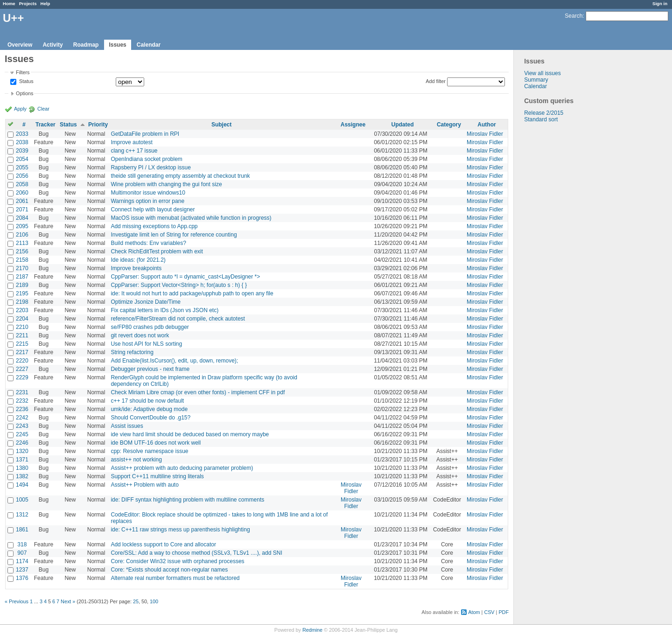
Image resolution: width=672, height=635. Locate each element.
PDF (504, 612)
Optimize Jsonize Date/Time (146, 302)
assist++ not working (136, 460)
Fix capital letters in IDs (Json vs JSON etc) (164, 310)
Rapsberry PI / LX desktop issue (150, 167)
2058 (22, 184)
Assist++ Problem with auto (144, 485)
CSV (489, 612)
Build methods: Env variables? (148, 243)
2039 (22, 151)
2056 (22, 176)
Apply (20, 109)
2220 (22, 361)
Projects (28, 3)
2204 (22, 319)
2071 (22, 209)
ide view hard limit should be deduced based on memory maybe (190, 434)
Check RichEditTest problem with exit (157, 251)
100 (154, 601)
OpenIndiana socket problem (146, 159)
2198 (22, 302)
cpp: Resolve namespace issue (149, 451)
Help (45, 3)
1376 (22, 578)
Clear (43, 109)
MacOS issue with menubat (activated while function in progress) (191, 218)
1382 (22, 476)
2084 (22, 218)
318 (22, 544)
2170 (22, 268)
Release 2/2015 (544, 113)
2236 (22, 409)
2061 (22, 201)
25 (136, 601)
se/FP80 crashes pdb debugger (150, 327)
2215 (22, 344)
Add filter (436, 81)
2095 (22, 226)
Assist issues (127, 426)
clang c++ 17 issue (134, 151)
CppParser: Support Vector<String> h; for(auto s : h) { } (179, 285)
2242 (22, 418)
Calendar (149, 45)
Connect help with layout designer (153, 209)
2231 (22, 392)
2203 (22, 310)
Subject (221, 125)
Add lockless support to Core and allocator (163, 544)
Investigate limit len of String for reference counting (174, 235)
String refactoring (132, 352)
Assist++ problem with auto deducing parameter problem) (182, 468)
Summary (536, 80)
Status (26, 82)
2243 (22, 426)
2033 (22, 134)
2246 (22, 443)
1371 (22, 460)
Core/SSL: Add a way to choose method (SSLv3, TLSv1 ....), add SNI (196, 553)
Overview (20, 45)
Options (24, 93)
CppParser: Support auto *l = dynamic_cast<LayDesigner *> (185, 277)
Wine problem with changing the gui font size (166, 184)
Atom (474, 612)
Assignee (353, 125)
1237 (22, 570)
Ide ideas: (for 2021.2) (138, 260)
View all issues (542, 73)
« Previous (17, 601)
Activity (52, 45)
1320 (22, 451)
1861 (22, 530)
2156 (22, 251)
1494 (22, 485)
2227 (22, 369)
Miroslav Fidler (485, 134)
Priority (98, 125)
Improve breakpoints (136, 268)
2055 (22, 167)
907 (22, 553)
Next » (68, 601)
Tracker (45, 125)
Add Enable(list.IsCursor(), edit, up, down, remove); (174, 361)
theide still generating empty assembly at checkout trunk (180, 176)
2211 (22, 335)
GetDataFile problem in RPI (145, 134)
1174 (22, 561)
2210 (22, 327)
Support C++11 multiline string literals (157, 476)
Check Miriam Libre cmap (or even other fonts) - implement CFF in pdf (198, 392)
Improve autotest (131, 142)
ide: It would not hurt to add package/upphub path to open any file (192, 293)
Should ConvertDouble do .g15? (150, 418)
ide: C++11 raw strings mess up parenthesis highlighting (180, 530)
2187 (22, 277)
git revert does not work (140, 335)
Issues (117, 45)
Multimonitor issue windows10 (148, 193)
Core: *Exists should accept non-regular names (169, 570)
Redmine (312, 630)
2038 (22, 142)
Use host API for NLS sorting (146, 344)
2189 (22, 285)
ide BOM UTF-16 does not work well (156, 443)
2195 (22, 293)
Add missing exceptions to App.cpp (154, 226)
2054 (22, 159)
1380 (22, 468)
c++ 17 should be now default (147, 401)
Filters (23, 72)
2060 (22, 193)
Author (486, 125)
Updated (403, 125)
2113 (22, 243)
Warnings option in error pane (147, 201)
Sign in (660, 3)
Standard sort (541, 119)
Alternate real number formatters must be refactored (175, 578)
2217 (22, 352)
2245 (22, 434)
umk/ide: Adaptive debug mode (149, 409)
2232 (22, 401)
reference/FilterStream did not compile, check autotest (178, 319)
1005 (22, 500)
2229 (22, 377)
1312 (22, 515)
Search (574, 16)
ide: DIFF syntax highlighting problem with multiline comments (187, 500)
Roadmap (86, 45)
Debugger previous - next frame (150, 369)
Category (449, 125)
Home (9, 3)
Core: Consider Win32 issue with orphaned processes (177, 561)
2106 (22, 235)
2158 (22, 260)
